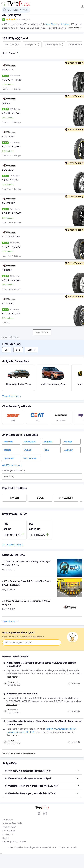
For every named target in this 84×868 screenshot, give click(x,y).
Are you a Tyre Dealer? (13, 823)
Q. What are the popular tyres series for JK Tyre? (28, 778)
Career (6, 838)
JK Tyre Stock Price (12, 545)
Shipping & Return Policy (14, 842)
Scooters (65, 24)
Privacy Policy (9, 827)
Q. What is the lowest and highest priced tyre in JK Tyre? (32, 786)
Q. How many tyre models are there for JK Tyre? (28, 771)
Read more (74, 28)
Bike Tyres (32, 44)
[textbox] (42, 477)
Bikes (53, 24)
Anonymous (13, 682)
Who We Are (8, 820)
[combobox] (11, 53)
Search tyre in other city (14, 471)
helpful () (73, 684)
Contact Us (8, 834)
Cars (48, 24)
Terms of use (9, 831)
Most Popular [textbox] (10, 53)
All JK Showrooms (11, 465)
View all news (9, 621)
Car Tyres (12, 44)
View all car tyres (10, 396)
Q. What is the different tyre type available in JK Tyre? (30, 793)
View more (41, 332)
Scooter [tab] (31, 350)
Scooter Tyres (54, 44)
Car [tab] (7, 350)
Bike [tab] (18, 350)
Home (5, 337)
